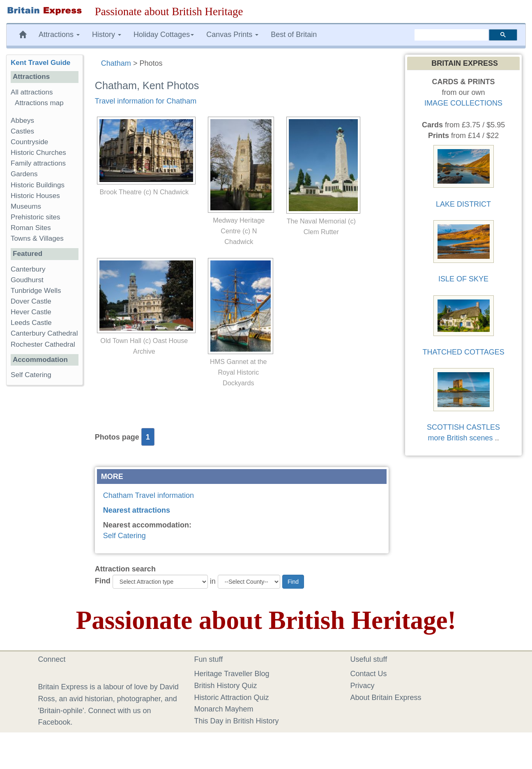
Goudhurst (27, 280)
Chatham (116, 63)
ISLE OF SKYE (463, 279)
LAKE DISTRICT (463, 204)
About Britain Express (386, 698)
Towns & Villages (37, 238)
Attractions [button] (59, 35)
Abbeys (22, 121)
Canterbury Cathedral (44, 333)
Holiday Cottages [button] (164, 35)
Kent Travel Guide (40, 63)
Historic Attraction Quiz (232, 698)
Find (103, 581)
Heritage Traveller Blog (232, 674)
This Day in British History (237, 721)
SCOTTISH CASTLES (463, 427)
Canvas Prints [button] (232, 35)
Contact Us (369, 674)
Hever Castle (31, 312)
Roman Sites (31, 228)
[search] (451, 35)
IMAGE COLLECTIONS (463, 103)
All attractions (32, 92)
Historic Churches (38, 153)
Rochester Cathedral (43, 344)
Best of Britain (294, 35)
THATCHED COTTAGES (463, 352)
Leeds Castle (31, 323)
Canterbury (28, 269)
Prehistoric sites (36, 217)
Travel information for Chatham (146, 101)
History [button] (107, 35)
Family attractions (38, 163)
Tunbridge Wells (36, 291)
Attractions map (39, 103)
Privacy (363, 686)
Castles (22, 131)
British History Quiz (226, 686)
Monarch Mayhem (224, 709)
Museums (26, 206)
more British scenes (461, 438)
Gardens (24, 174)
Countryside (29, 142)
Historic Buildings (38, 185)
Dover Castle (31, 301)
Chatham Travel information (149, 495)
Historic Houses (35, 196)
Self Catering (124, 536)
